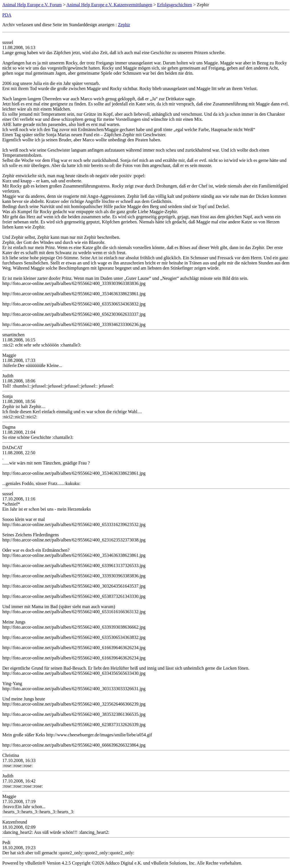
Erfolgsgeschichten (175, 5)
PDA (7, 15)
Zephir (124, 25)
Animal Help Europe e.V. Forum (32, 5)
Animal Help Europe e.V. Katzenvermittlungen (109, 5)
